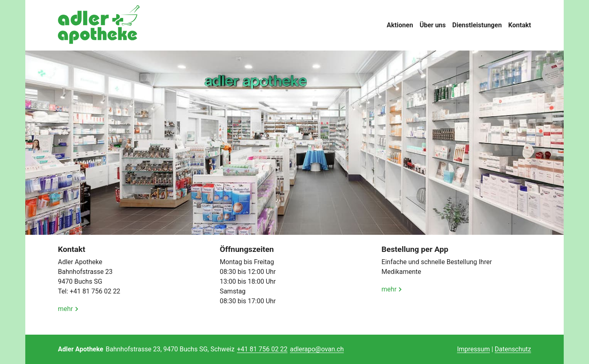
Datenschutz (513, 349)
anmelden (445, 350)
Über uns (433, 25)
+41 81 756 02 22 (262, 349)
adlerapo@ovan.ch (317, 349)
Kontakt (520, 25)
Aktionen (400, 25)
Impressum (473, 349)
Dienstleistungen (477, 25)
